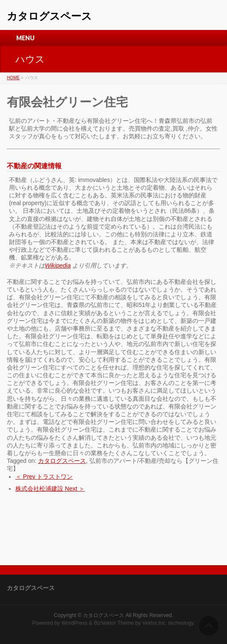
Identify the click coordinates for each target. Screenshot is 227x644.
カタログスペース (49, 16)
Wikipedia (58, 265)
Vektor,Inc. (155, 623)
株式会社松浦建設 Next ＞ (50, 489)
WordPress (75, 623)
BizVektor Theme (114, 623)
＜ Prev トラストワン (44, 477)
